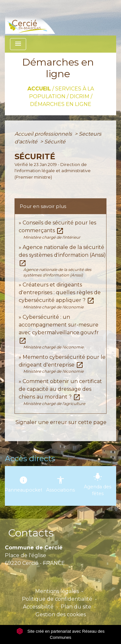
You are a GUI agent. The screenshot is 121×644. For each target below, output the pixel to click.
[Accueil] (40, 18)
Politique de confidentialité (57, 599)
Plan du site (76, 607)
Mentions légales (57, 591)
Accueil (39, 89)
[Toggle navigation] (18, 44)
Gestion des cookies (61, 614)
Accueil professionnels (44, 134)
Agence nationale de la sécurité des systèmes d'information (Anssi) (62, 255)
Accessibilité (38, 607)
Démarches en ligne (61, 104)
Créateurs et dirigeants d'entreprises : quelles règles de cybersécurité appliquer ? (60, 292)
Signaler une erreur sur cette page (61, 422)
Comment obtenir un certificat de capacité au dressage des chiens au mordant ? (60, 389)
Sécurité (55, 142)
